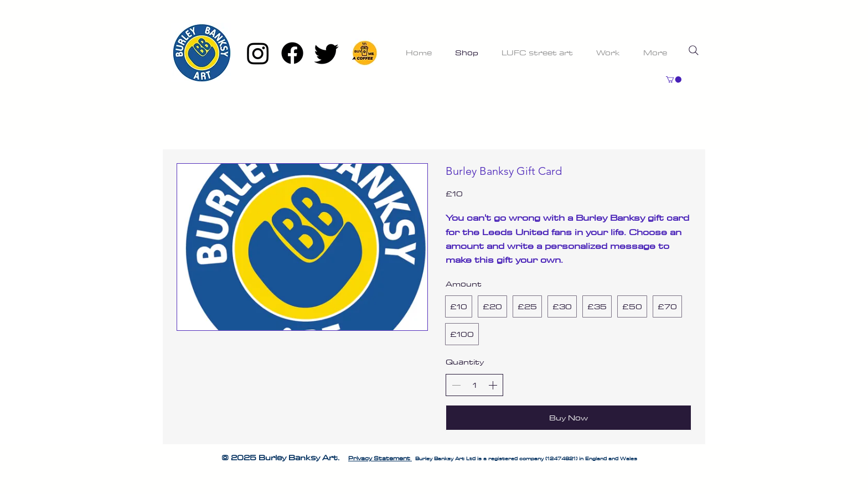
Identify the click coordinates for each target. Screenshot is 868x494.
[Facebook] (292, 53)
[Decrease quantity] (456, 385)
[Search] (694, 50)
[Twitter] (327, 53)
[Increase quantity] (493, 385)
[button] (674, 79)
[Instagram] (258, 53)
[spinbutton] (474, 385)
